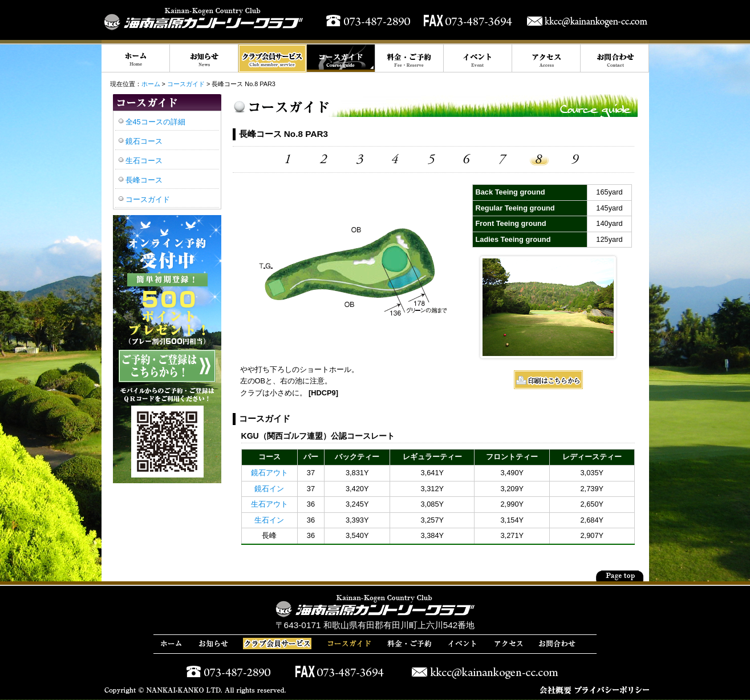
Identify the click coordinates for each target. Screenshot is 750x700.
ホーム (151, 84)
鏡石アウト (269, 473)
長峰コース (144, 180)
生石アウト (269, 504)
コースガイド (186, 84)
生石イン (269, 520)
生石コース (144, 161)
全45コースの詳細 (155, 122)
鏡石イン (269, 489)
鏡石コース (144, 141)
